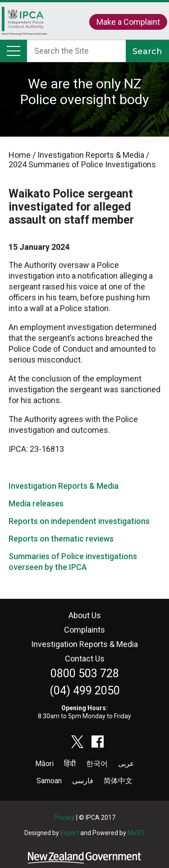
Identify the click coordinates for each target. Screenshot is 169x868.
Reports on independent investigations (79, 521)
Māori (44, 764)
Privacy (64, 817)
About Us (85, 615)
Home (24, 23)
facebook (98, 742)
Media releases (36, 503)
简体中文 (118, 781)
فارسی (83, 781)
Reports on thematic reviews (61, 539)
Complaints (84, 630)
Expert (70, 833)
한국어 (97, 764)
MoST (136, 833)
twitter (78, 742)
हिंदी (70, 764)
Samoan (49, 781)
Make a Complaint (128, 22)
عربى (126, 764)
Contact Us (85, 659)
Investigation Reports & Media (64, 486)
